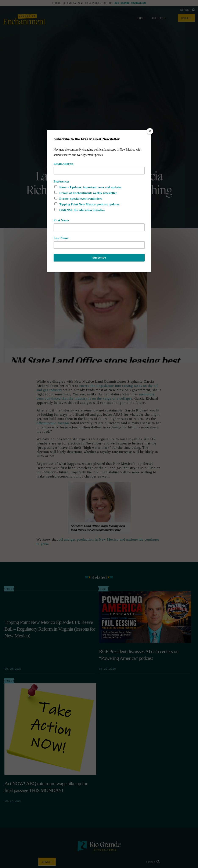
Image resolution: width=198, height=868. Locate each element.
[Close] (150, 131)
